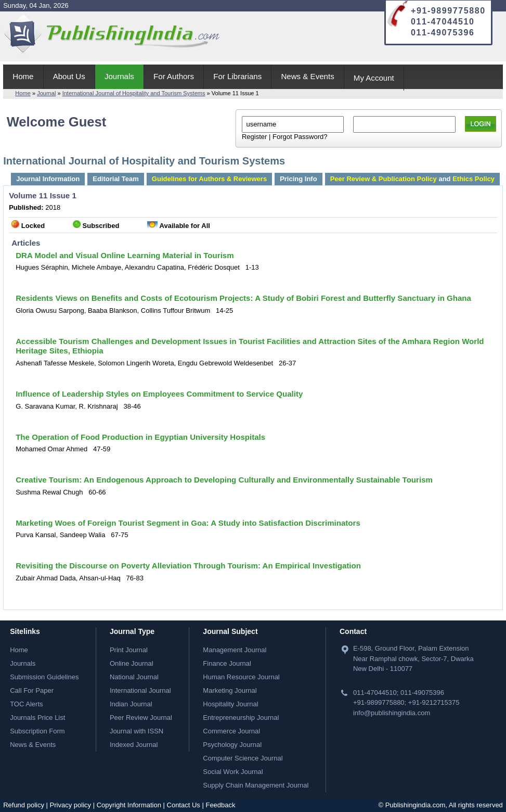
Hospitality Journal (230, 704)
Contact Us (184, 805)
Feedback (220, 805)
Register (254, 137)
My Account (374, 78)
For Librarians (237, 76)
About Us (69, 76)
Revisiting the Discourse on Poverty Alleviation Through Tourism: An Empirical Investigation (188, 566)
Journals (119, 76)
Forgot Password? (300, 137)
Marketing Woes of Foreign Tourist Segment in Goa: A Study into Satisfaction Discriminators (188, 523)
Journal (46, 93)
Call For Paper (32, 690)
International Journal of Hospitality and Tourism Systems (134, 93)
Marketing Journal (230, 690)
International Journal (140, 690)
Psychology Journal (232, 745)
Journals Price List (37, 718)
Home (23, 76)
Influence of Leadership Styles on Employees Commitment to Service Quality (159, 394)
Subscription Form (37, 731)
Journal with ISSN (137, 731)
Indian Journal (131, 704)
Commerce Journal (231, 731)
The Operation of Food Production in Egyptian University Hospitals (140, 437)
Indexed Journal (134, 745)
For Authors (174, 76)
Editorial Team (116, 179)
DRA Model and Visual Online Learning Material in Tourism (125, 255)
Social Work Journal (233, 772)
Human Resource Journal (241, 677)
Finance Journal (227, 663)
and (412, 179)
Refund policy (24, 805)
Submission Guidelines (44, 677)
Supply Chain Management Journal (256, 785)
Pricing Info (299, 179)
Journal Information (48, 179)
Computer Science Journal (243, 758)
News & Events (307, 76)
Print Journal (129, 650)
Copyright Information (129, 805)
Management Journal (235, 650)
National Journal (134, 677)
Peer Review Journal (141, 718)
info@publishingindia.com (392, 713)
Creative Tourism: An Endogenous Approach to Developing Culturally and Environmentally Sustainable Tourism (224, 480)
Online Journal (132, 663)
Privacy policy (70, 805)
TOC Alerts (26, 704)
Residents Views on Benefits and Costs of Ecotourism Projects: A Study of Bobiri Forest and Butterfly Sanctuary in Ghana (243, 298)
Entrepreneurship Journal (241, 718)
